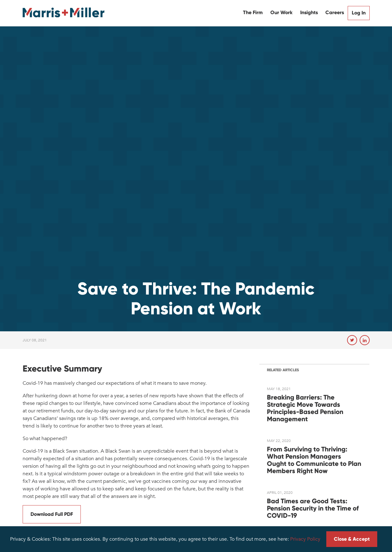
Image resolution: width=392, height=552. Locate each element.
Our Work (282, 12)
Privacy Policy (305, 539)
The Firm (253, 12)
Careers (335, 12)
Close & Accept (352, 539)
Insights (309, 12)
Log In (359, 13)
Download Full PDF (52, 514)
